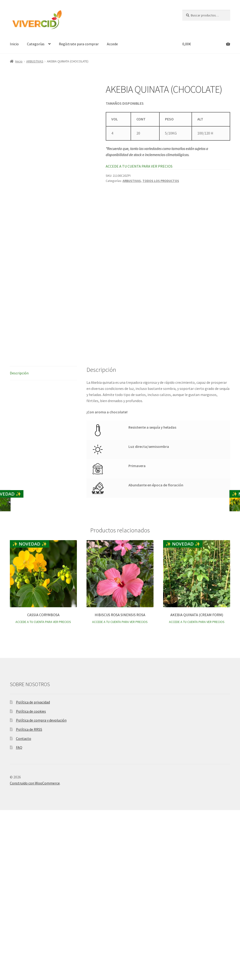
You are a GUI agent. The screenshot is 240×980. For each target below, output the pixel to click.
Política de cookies (31, 881)
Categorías (36, 44)
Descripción (19, 543)
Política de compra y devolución (41, 890)
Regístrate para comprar (79, 44)
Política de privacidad (33, 872)
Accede (112, 44)
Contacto (24, 908)
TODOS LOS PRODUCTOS (161, 181)
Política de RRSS (29, 899)
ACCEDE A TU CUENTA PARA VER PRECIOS (139, 166)
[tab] (43, 543)
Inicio (14, 44)
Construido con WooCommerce (35, 953)
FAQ (19, 918)
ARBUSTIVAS (35, 61)
